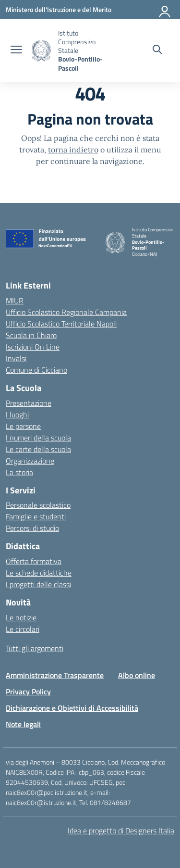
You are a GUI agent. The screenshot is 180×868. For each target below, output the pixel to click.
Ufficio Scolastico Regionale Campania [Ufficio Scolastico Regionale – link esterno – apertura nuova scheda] (66, 312)
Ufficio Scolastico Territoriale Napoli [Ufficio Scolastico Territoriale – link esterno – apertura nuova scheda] (61, 324)
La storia (19, 472)
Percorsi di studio (32, 528)
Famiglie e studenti (36, 516)
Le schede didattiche (39, 573)
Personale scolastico (38, 505)
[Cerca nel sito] (157, 50)
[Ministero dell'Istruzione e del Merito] (59, 9)
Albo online (137, 675)
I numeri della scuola (38, 438)
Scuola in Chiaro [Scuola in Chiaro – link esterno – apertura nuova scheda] (31, 335)
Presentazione (29, 403)
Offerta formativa (34, 561)
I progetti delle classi (38, 584)
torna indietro (73, 150)
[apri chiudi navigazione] (16, 50)
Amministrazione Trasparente (55, 675)
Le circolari (23, 629)
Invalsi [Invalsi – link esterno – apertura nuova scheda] (16, 358)
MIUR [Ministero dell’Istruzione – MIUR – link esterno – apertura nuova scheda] (15, 301)
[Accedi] (165, 10)
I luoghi (17, 415)
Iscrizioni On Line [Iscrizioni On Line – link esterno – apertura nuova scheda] (33, 347)
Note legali (23, 724)
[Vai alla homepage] (41, 51)
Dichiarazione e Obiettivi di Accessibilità (72, 708)
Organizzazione (30, 461)
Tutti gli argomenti (35, 648)
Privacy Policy (28, 692)
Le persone (23, 426)
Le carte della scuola (38, 449)
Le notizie (21, 617)
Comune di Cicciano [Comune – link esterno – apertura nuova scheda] (36, 370)
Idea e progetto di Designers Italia (121, 830)
